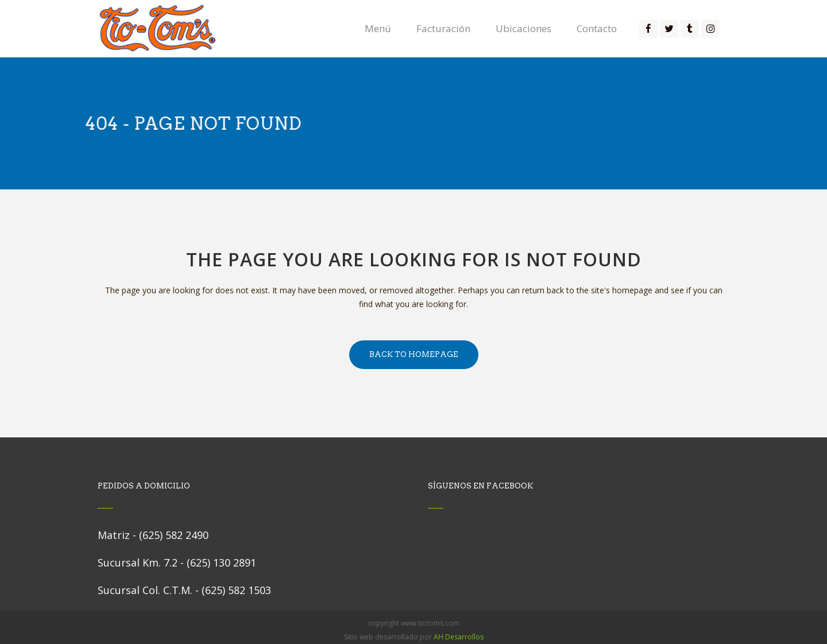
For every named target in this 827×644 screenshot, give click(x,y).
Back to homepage (414, 354)
